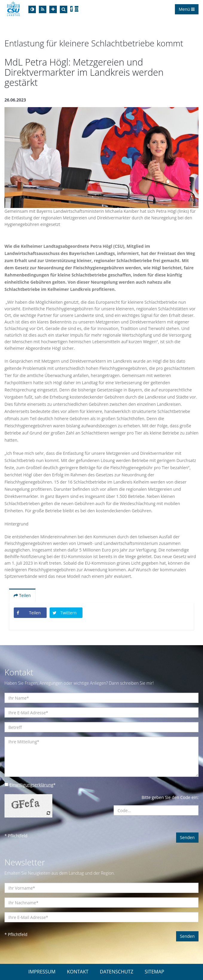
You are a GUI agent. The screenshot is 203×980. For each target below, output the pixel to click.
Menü (187, 9)
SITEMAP (154, 972)
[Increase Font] (53, 9)
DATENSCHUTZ (117, 972)
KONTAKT (78, 972)
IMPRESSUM (42, 972)
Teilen (22, 595)
